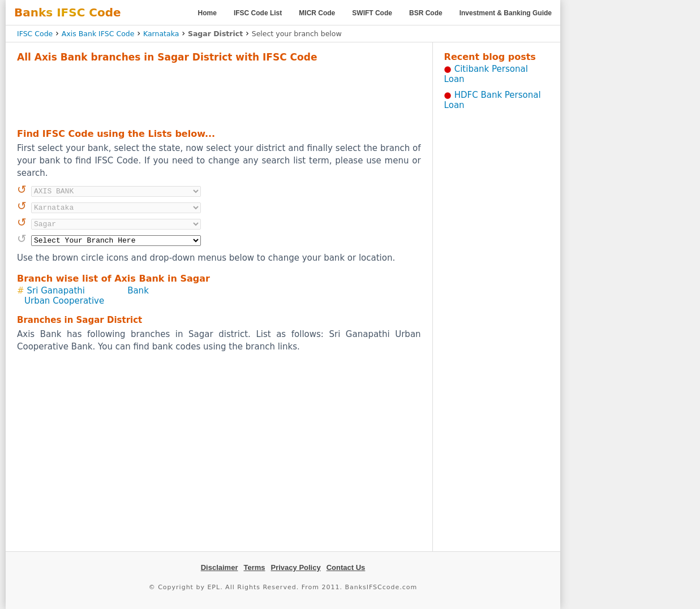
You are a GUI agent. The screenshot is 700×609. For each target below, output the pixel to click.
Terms (254, 567)
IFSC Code (35, 34)
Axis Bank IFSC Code (98, 34)
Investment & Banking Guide (506, 13)
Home (207, 13)
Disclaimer (220, 567)
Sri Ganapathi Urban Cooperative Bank (87, 296)
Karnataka (161, 34)
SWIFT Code (372, 13)
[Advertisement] (219, 94)
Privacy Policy (296, 567)
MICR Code (317, 13)
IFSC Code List (258, 13)
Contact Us (346, 567)
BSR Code (426, 13)
